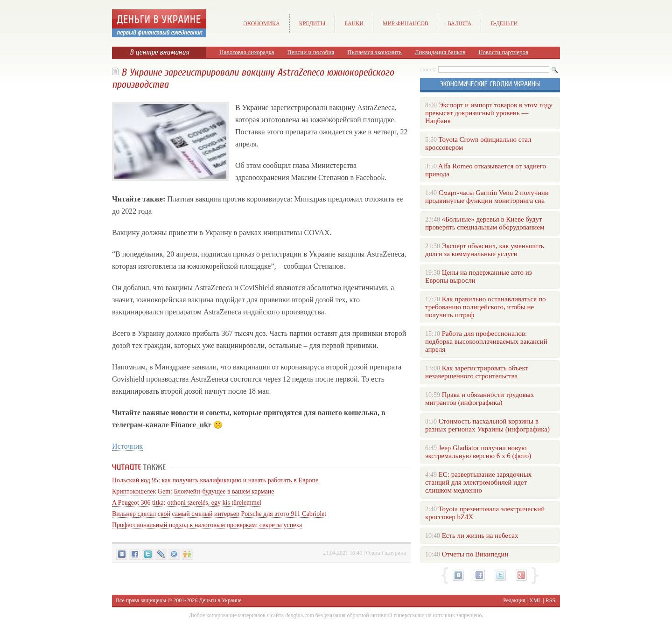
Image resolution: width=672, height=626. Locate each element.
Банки (354, 23)
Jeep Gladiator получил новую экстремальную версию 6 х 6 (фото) (478, 452)
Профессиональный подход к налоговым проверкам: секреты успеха (207, 525)
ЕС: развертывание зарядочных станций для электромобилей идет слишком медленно (478, 482)
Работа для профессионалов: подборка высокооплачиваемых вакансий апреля (486, 341)
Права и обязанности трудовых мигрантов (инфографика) (479, 399)
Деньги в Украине (220, 600)
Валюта (460, 23)
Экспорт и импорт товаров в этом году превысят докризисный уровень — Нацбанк (489, 113)
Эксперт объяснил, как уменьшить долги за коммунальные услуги (485, 250)
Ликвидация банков (440, 52)
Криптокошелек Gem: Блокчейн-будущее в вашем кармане (193, 491)
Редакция (514, 600)
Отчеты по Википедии (475, 554)
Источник (127, 446)
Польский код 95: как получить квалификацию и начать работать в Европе (215, 480)
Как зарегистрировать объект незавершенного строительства (477, 372)
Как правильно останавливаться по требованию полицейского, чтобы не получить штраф (485, 307)
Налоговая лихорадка (247, 52)
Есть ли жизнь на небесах (480, 536)
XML (535, 600)
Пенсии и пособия (311, 52)
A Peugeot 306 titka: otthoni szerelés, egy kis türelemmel (187, 503)
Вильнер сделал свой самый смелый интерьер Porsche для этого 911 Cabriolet (219, 514)
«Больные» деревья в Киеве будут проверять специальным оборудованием (485, 223)
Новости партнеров (503, 52)
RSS (550, 600)
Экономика (262, 23)
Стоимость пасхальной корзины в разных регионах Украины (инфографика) (487, 425)
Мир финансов (406, 23)
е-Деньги (504, 23)
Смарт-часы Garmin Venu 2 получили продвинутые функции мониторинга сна (487, 197)
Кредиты (312, 23)
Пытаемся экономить (374, 52)
